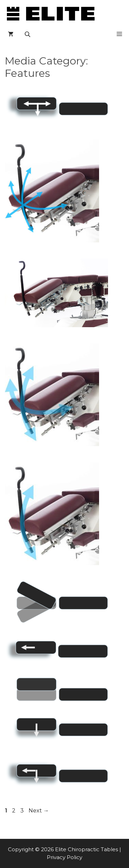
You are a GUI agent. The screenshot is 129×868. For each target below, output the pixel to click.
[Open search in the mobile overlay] (28, 34)
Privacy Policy (64, 857)
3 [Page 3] (23, 811)
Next (39, 811)
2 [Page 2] (14, 811)
